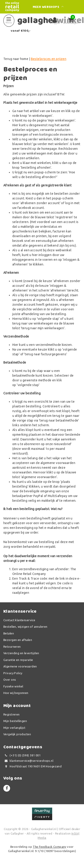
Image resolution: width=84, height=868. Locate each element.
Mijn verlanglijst (14, 728)
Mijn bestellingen (15, 721)
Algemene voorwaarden (20, 666)
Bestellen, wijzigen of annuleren (25, 627)
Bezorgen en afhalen (18, 640)
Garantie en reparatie (18, 660)
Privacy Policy (13, 673)
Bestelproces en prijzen (49, 59)
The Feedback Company (49, 847)
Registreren (12, 714)
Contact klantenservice (19, 620)
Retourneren (12, 647)
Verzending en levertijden (21, 653)
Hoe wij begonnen (16, 693)
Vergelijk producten (17, 734)
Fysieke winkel (13, 686)
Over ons (10, 680)
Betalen (9, 633)
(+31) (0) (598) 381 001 (22, 755)
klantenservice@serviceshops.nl (28, 761)
